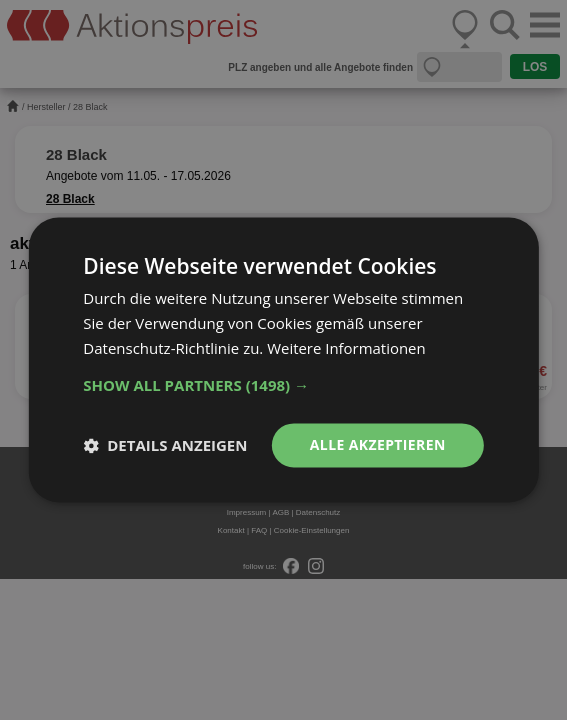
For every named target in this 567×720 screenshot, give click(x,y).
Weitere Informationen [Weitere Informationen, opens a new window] (346, 348)
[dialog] (283, 360)
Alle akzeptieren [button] (378, 444)
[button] (283, 385)
